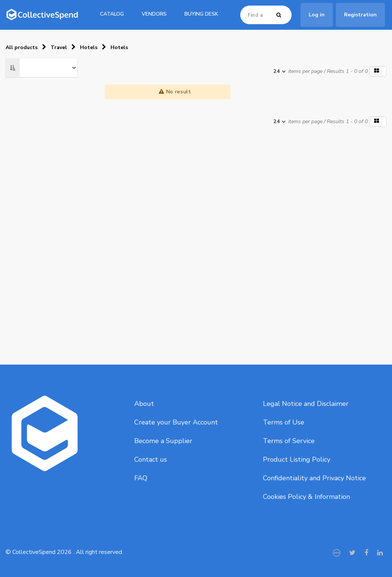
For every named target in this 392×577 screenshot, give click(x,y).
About (144, 404)
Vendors (154, 14)
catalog (112, 14)
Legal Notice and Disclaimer (306, 404)
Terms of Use (284, 422)
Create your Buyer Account (176, 422)
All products (22, 47)
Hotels (89, 47)
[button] (378, 71)
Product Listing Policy (297, 459)
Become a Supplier (163, 441)
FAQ (141, 478)
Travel (59, 47)
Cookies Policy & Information (306, 497)
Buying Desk (201, 14)
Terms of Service (289, 441)
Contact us (151, 459)
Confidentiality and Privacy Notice (314, 478)
